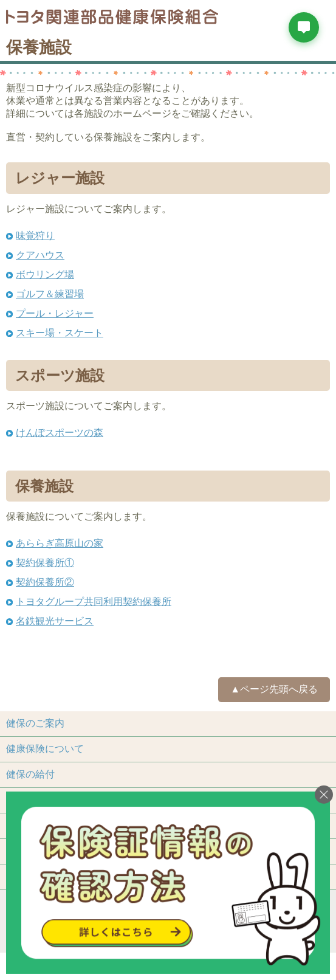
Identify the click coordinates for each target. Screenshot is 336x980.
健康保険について (45, 749)
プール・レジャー (55, 313)
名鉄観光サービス (55, 621)
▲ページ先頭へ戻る (274, 689)
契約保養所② (45, 582)
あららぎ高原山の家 (60, 543)
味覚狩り (35, 236)
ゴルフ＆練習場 (50, 294)
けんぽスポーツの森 (60, 433)
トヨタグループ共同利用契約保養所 (94, 602)
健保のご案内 (35, 723)
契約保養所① (45, 563)
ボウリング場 (45, 274)
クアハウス (40, 255)
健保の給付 (30, 774)
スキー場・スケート (60, 333)
